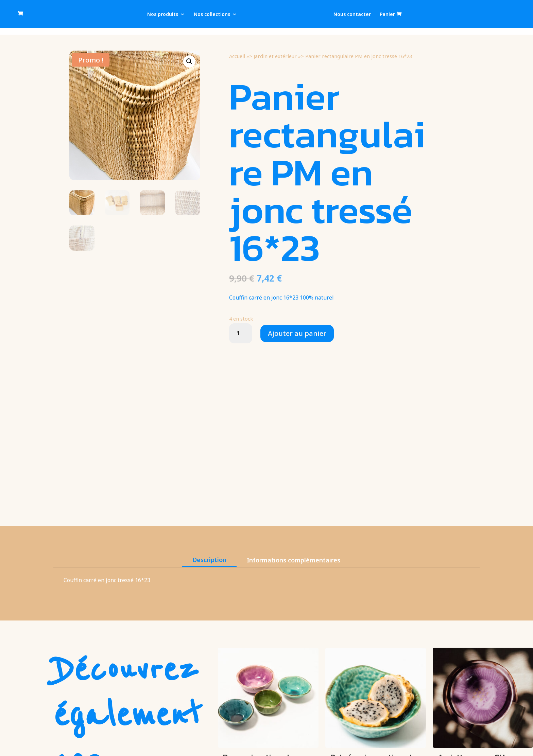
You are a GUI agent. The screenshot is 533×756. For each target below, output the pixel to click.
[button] (189, 61)
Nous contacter (352, 15)
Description (209, 560)
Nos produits (163, 15)
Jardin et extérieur (275, 56)
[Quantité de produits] (241, 333)
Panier (387, 14)
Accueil (237, 56)
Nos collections (212, 15)
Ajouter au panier (297, 333)
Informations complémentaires (294, 560)
